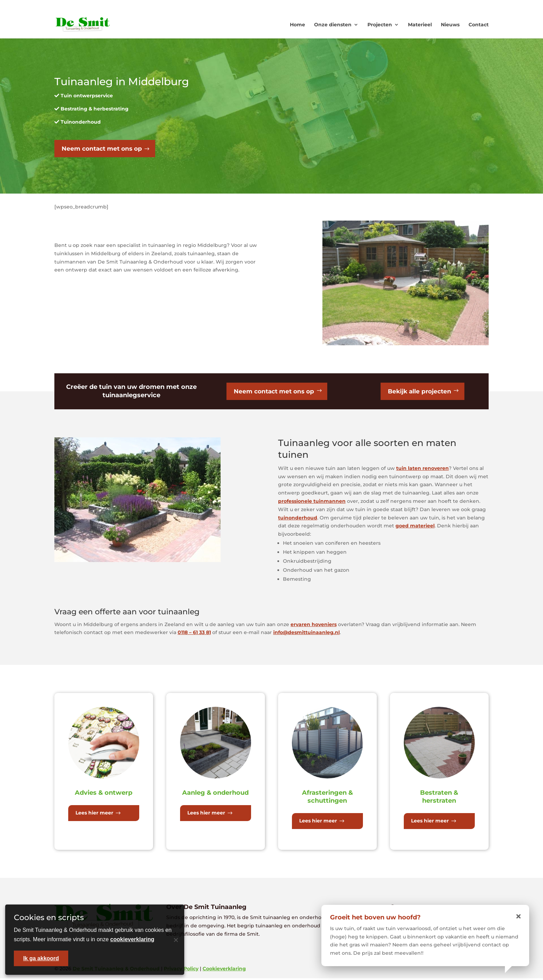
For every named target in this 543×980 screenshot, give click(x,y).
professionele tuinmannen (312, 503)
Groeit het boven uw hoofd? (375, 917)
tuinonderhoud (298, 519)
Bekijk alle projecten (420, 392)
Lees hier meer (94, 814)
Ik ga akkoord (41, 958)
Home (297, 25)
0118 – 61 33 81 (194, 634)
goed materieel (415, 527)
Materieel (420, 25)
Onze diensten (333, 25)
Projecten (380, 25)
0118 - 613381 (401, 5)
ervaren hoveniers (314, 626)
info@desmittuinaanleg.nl (306, 634)
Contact (479, 25)
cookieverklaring (132, 939)
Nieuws (450, 25)
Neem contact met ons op (104, 149)
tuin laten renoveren (422, 470)
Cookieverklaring (224, 970)
